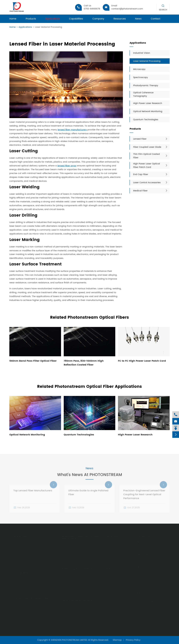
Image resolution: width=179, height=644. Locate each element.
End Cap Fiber (141, 174)
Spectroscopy (141, 77)
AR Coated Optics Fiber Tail (27, 603)
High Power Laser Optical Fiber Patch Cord (147, 165)
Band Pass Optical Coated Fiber (29, 613)
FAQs (108, 551)
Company (98, 19)
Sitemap (117, 640)
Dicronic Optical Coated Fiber (28, 618)
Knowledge (112, 556)
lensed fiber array (67, 166)
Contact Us (144, 536)
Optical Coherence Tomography (143, 94)
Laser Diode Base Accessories (78, 611)
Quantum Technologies (146, 120)
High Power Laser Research (148, 103)
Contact (156, 19)
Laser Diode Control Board (76, 606)
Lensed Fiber (140, 139)
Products (31, 19)
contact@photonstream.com (153, 559)
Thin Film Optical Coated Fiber (146, 156)
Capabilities (76, 19)
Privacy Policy (133, 640)
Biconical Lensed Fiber (24, 556)
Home (13, 19)
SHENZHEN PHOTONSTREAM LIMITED (69, 640)
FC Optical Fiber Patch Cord (77, 549)
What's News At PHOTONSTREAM (90, 478)
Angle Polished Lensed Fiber (27, 562)
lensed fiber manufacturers (72, 130)
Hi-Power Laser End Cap (25, 578)
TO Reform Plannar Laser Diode (79, 579)
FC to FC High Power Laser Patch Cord (142, 361)
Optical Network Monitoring (148, 111)
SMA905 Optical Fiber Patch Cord (80, 544)
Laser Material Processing (48, 27)
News (138, 19)
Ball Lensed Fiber (21, 551)
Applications (52, 19)
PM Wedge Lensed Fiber (25, 546)
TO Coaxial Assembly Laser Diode (80, 574)
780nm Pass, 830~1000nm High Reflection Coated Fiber (84, 363)
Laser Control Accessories (147, 183)
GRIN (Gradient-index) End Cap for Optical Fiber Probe (31, 585)
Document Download (117, 546)
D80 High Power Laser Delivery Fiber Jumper (81, 556)
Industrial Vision (142, 53)
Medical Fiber (140, 191)
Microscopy (139, 69)
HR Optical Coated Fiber (25, 608)
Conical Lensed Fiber (23, 541)
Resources (120, 19)
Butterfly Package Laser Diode (78, 584)
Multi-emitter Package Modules (79, 589)
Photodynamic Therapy (146, 86)
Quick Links (112, 536)
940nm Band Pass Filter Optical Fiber (33, 361)
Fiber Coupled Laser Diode (147, 147)
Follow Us (142, 593)
